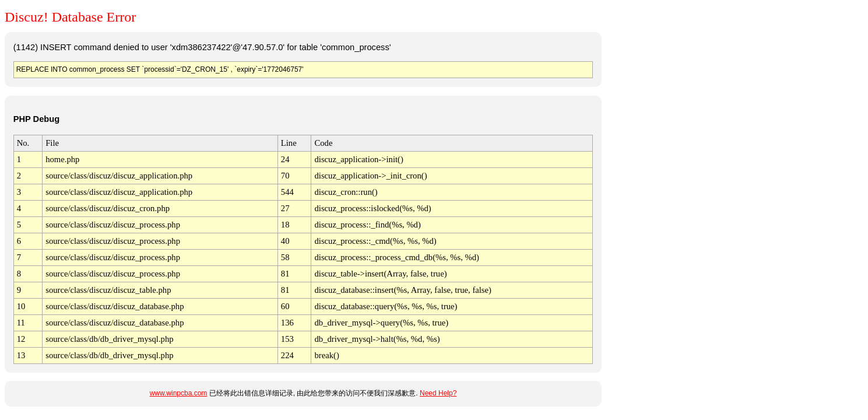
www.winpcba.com (179, 393)
